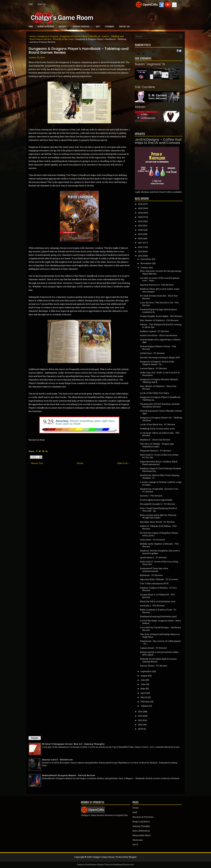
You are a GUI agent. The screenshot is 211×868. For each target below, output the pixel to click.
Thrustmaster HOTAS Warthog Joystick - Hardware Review (160, 405)
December (146, 259)
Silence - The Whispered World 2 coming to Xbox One (161, 326)
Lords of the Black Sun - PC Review (158, 424)
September (146, 671)
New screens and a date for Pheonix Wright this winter (158, 516)
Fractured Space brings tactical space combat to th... (158, 311)
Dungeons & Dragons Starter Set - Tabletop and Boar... (161, 419)
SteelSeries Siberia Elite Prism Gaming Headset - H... (160, 477)
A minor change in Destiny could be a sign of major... (161, 483)
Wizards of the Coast (63, 39)
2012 (140, 716)
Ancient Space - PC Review (153, 368)
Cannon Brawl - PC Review (153, 648)
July (143, 680)
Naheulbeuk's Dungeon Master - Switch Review (69, 775)
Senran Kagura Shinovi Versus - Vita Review (158, 348)
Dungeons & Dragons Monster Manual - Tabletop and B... (159, 381)
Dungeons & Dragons (48, 36)
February (145, 702)
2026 (140, 204)
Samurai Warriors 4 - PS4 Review (157, 285)
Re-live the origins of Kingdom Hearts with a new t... (159, 534)
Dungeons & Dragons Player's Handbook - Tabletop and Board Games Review (79, 51)
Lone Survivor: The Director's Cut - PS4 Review (159, 304)
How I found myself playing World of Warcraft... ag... (158, 510)
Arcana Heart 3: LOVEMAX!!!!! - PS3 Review (157, 596)
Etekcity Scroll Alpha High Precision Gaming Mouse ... (158, 660)
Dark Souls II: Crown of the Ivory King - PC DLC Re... (160, 456)
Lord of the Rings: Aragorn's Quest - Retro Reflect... (160, 622)
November (146, 263)
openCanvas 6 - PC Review (153, 557)
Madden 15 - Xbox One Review (155, 440)
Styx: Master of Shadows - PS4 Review (159, 320)
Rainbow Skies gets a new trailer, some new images (160, 290)
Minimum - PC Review (151, 575)
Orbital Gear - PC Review (152, 353)
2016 (140, 247)
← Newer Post (36, 463)
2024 (140, 213)
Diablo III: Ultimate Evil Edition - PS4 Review (158, 527)
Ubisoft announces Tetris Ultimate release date (161, 412)
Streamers (110, 26)
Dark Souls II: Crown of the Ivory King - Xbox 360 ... (160, 563)
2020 (140, 230)
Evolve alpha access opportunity (156, 500)
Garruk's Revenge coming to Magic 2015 (160, 357)
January (145, 706)
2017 (140, 243)
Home (31, 4)
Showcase (138, 840)
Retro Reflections (141, 831)
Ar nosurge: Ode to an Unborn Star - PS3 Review (160, 434)
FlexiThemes (91, 864)
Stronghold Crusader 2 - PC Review (158, 504)
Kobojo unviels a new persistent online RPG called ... (159, 653)
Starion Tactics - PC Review (154, 666)
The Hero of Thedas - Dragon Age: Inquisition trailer (157, 445)
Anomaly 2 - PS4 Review (152, 605)
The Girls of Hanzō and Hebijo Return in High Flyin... (160, 636)
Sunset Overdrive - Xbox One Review (159, 335)
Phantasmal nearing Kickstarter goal (158, 616)
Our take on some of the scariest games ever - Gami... (160, 279)
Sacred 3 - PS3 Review (151, 496)
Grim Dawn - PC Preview (152, 540)
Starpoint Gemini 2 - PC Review (156, 451)
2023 (140, 217)
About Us (43, 4)
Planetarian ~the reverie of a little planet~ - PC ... (161, 642)
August (144, 676)
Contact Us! (124, 26)
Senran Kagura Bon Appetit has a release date (160, 341)
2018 (140, 238)
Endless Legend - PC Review (154, 331)
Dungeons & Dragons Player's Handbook (80, 36)
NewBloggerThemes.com (123, 864)
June (143, 684)
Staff (135, 812)
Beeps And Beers (141, 821)
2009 (140, 729)
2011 (140, 720)
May (143, 688)
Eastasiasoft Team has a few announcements (154, 570)
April (143, 693)
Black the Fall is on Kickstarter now (158, 601)
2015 (140, 251)
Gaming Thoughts (141, 826)
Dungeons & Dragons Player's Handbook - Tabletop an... (161, 398)
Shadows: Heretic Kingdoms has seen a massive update (160, 552)
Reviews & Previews (46, 26)
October (145, 268)
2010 (140, 725)
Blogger (133, 857)
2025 (140, 208)
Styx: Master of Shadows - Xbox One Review (158, 387)
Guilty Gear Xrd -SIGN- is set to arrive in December (160, 374)
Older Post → (124, 463)
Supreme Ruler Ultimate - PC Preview (159, 579)
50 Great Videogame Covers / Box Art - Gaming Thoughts (73, 744)
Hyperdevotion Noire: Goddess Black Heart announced (159, 463)
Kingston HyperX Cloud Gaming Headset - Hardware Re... (161, 470)
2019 (140, 234)
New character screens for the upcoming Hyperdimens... (160, 272)
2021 (140, 226)
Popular (35, 738)
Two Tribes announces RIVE (154, 583)
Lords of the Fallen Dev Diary (154, 393)
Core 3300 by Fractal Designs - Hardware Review (160, 629)
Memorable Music (142, 835)
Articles (65, 25)
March (144, 697)
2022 (140, 221)
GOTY (98, 26)
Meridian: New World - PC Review (157, 522)
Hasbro (106, 36)
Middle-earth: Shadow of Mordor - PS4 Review (159, 545)
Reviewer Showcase (83, 25)
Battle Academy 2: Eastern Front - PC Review (158, 611)
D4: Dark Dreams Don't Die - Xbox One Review (159, 297)
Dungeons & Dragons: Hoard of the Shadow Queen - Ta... (157, 363)
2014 (140, 256)
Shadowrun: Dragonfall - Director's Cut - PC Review (160, 490)
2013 (140, 712)
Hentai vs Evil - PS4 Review (57, 760)
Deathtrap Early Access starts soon (157, 429)
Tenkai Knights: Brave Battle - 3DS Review (161, 316)
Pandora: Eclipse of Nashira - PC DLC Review (158, 589)
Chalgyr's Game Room (103, 857)
